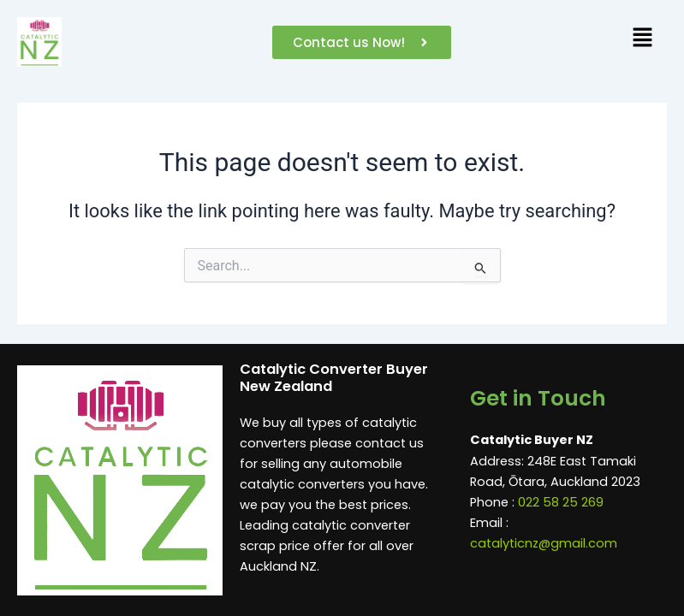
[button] (642, 42)
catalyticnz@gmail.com (544, 543)
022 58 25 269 (561, 502)
